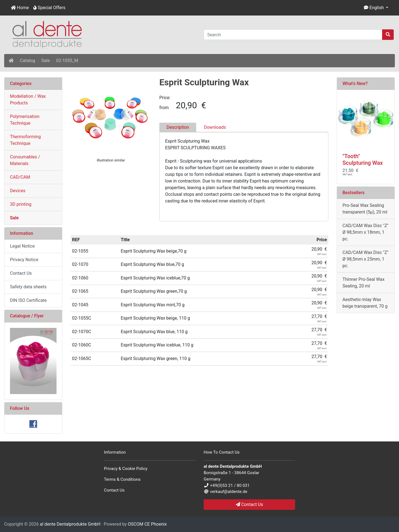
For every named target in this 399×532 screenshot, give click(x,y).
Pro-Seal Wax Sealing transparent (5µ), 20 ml (365, 209)
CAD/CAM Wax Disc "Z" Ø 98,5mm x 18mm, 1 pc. (365, 232)
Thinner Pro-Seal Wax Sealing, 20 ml (364, 283)
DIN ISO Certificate (28, 300)
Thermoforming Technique (25, 140)
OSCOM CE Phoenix (147, 524)
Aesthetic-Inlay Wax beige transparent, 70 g (365, 303)
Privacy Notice (24, 260)
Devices (18, 191)
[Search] (293, 35)
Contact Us (21, 273)
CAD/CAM (20, 177)
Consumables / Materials (25, 160)
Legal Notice (22, 246)
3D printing (21, 204)
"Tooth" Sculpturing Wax (363, 160)
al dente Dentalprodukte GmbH (70, 524)
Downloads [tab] (215, 127)
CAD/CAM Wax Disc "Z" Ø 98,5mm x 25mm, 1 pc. (365, 259)
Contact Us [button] (250, 504)
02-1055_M (67, 61)
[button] (376, 8)
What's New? (355, 83)
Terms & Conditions (122, 479)
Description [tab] (178, 127)
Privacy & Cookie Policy (126, 469)
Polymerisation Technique (25, 120)
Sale (46, 61)
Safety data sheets (28, 287)
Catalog (28, 61)
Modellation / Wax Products (28, 100)
